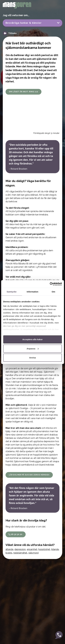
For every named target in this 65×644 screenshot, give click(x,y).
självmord (33, 553)
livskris (9, 553)
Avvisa (33, 358)
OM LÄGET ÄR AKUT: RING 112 (23, 92)
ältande (9, 549)
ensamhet (32, 549)
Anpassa (33, 348)
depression (20, 549)
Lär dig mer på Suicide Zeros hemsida (29, 475)
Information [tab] (33, 292)
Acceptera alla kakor (33, 339)
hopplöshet (44, 549)
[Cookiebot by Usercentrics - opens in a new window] (50, 284)
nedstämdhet (20, 553)
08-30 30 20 (17, 534)
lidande (55, 549)
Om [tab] (53, 292)
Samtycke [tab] (12, 292)
